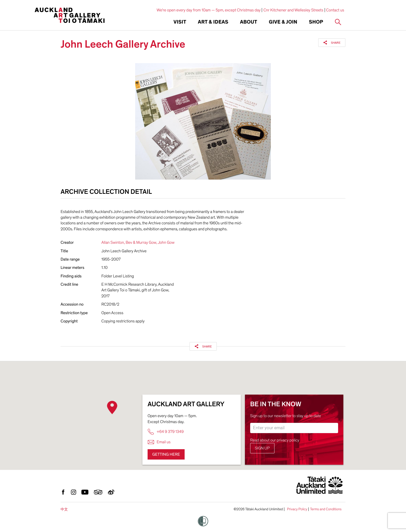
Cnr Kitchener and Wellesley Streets (293, 10)
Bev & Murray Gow (141, 242)
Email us (159, 442)
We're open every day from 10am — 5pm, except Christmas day (209, 10)
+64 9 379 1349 (166, 432)
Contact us (335, 10)
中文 (64, 509)
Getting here (166, 454)
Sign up (262, 448)
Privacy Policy (297, 509)
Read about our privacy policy (275, 440)
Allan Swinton (113, 242)
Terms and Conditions (326, 509)
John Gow (166, 242)
